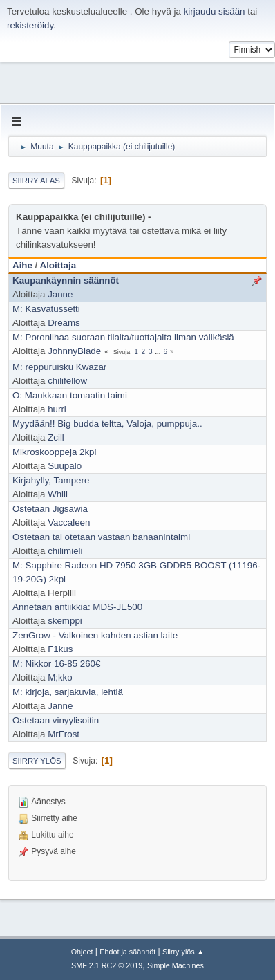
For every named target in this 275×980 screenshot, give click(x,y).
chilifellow (67, 381)
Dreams (64, 323)
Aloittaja (58, 265)
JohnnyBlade (74, 351)
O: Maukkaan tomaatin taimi (70, 395)
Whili (58, 494)
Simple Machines (176, 965)
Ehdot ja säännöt (127, 952)
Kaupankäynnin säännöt (66, 280)
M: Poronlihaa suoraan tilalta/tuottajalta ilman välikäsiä (123, 337)
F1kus (60, 649)
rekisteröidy (30, 25)
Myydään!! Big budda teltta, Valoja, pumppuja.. (107, 424)
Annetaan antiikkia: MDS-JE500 (77, 607)
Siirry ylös (37, 761)
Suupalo (65, 466)
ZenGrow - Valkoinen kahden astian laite (95, 635)
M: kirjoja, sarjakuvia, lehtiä (68, 692)
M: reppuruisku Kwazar (59, 367)
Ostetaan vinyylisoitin (56, 720)
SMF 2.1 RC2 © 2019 (107, 965)
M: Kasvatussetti (46, 309)
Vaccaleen (69, 523)
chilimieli (65, 551)
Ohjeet (82, 952)
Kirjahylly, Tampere (51, 480)
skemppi (65, 621)
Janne (60, 294)
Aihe (22, 265)
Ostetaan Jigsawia (50, 509)
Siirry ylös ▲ (183, 952)
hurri (57, 409)
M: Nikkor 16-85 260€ (56, 664)
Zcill (56, 437)
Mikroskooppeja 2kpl (55, 452)
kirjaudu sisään (215, 11)
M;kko (60, 677)
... (159, 352)
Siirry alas (36, 181)
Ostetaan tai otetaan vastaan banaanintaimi (101, 537)
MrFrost (64, 734)
